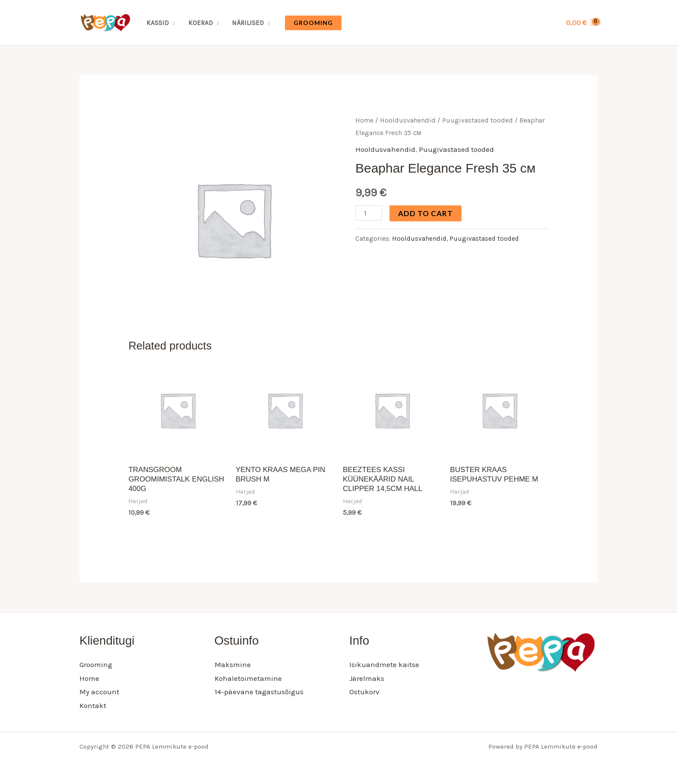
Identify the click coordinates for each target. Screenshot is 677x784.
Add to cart (425, 213)
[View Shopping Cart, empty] (580, 23)
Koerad (201, 23)
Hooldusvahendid (408, 120)
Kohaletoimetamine (248, 678)
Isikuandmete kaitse (384, 664)
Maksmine (233, 664)
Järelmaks (367, 678)
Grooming (96, 664)
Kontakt (93, 705)
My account (99, 692)
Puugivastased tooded (478, 120)
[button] (313, 23)
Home (364, 120)
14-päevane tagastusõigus (259, 692)
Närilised (248, 23)
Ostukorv (364, 692)
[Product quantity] (369, 213)
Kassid (158, 23)
